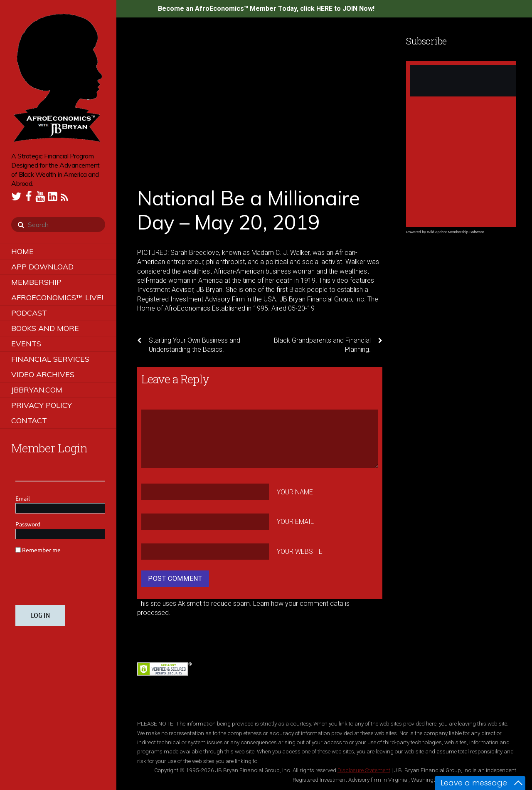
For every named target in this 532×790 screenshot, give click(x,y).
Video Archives (43, 374)
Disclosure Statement (364, 770)
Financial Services (50, 359)
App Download (42, 267)
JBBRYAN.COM (37, 390)
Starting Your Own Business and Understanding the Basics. (189, 345)
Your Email (295, 522)
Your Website (300, 552)
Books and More (45, 328)
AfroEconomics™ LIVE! (57, 297)
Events (26, 344)
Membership (36, 282)
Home (22, 251)
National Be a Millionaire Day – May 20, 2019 (249, 210)
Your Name (295, 492)
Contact (29, 421)
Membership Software (466, 232)
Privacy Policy (42, 405)
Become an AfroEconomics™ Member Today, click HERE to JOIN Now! (266, 9)
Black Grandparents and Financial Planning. (328, 345)
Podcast (29, 313)
